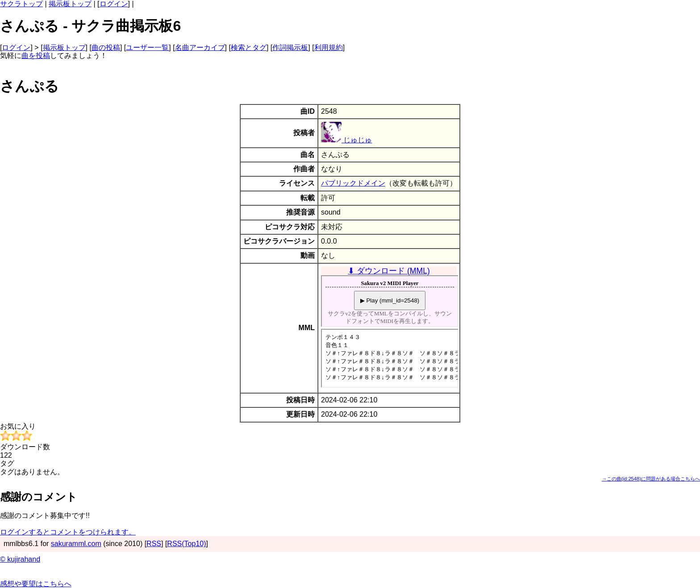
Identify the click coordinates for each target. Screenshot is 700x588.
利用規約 (329, 48)
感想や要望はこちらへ (36, 584)
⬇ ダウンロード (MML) (389, 271)
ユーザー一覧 (147, 48)
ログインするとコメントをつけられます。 (68, 532)
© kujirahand (20, 559)
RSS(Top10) (186, 544)
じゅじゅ (346, 140)
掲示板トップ (70, 4)
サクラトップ (21, 4)
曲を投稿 (36, 56)
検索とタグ (249, 48)
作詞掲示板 (290, 48)
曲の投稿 (106, 48)
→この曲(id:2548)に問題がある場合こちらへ (651, 479)
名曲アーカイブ (200, 48)
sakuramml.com (76, 544)
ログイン (114, 4)
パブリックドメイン (353, 183)
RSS (154, 544)
